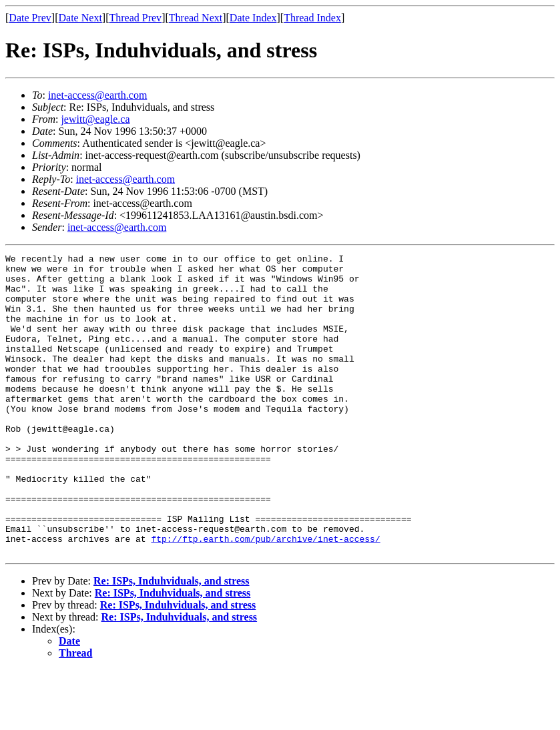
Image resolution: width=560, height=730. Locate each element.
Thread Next (196, 18)
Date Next (80, 18)
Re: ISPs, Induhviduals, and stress (172, 641)
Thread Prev (135, 18)
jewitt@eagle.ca (95, 119)
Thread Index (312, 18)
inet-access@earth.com (97, 95)
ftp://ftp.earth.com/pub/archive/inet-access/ (265, 597)
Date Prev (30, 18)
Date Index (253, 18)
